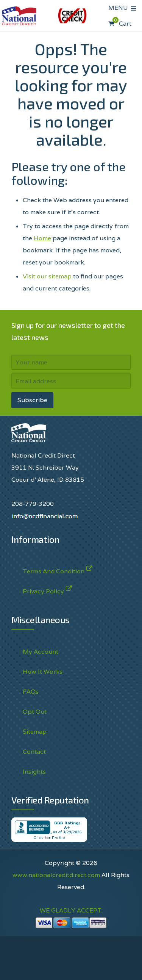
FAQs (31, 692)
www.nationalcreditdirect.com (56, 875)
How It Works (43, 672)
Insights (34, 772)
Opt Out (35, 712)
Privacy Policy (43, 590)
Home (42, 238)
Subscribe (32, 400)
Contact (34, 752)
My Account (41, 652)
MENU (120, 8)
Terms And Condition (54, 570)
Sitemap (35, 732)
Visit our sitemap (47, 276)
